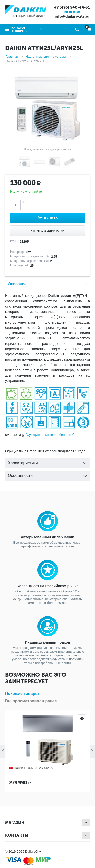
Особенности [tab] (48, 474)
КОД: (14, 241)
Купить (51, 218)
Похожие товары (22, 693)
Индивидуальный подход (47, 642)
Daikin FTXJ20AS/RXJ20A (33, 768)
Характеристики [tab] (48, 462)
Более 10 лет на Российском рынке (47, 586)
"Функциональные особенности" (50, 435)
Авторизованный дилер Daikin (47, 537)
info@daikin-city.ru (72, 16)
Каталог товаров (19, 29)
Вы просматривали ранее (31, 701)
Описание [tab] (48, 283)
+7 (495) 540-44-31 (72, 7)
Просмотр (82, 718)
